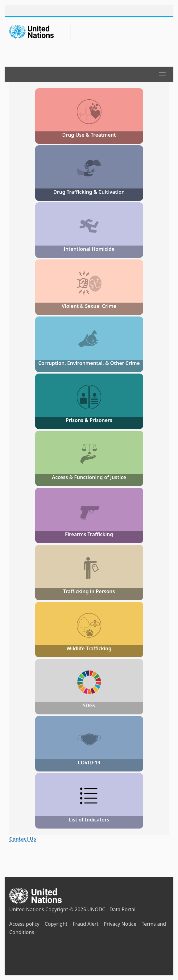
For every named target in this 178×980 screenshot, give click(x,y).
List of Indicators (89, 820)
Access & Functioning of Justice (89, 477)
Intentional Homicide (89, 249)
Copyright (56, 924)
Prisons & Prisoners (89, 420)
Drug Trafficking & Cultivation (89, 192)
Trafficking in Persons (89, 591)
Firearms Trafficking (89, 534)
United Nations (27, 909)
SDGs (89, 705)
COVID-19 (89, 763)
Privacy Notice (120, 924)
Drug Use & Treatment (89, 135)
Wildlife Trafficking (89, 648)
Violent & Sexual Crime (89, 306)
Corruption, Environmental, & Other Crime (89, 363)
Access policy (24, 924)
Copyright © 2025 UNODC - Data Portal (90, 909)
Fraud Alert (86, 924)
